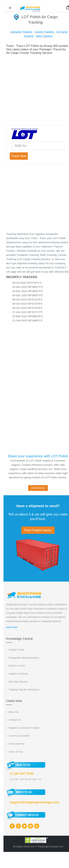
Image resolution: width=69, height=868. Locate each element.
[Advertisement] (35, 89)
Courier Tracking (44, 32)
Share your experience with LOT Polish (38, 456)
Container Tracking (21, 32)
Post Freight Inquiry (38, 530)
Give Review (38, 488)
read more (12, 627)
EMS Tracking (44, 36)
